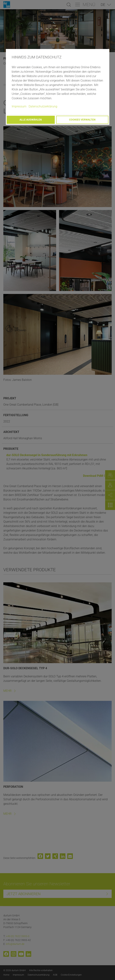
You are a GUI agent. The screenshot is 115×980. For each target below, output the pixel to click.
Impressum (19, 106)
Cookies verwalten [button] (82, 120)
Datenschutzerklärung (43, 106)
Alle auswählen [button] (31, 120)
